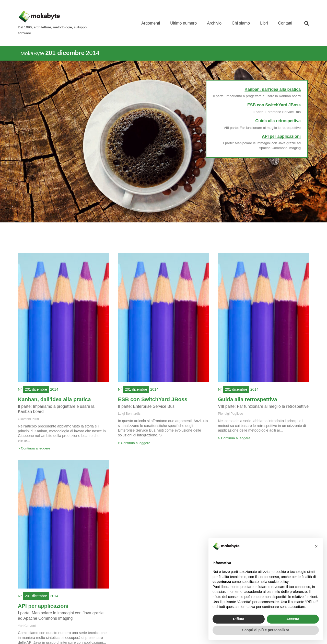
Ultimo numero (183, 23)
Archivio (214, 23)
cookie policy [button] (278, 582)
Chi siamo (241, 23)
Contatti (285, 23)
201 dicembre (36, 389)
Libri (264, 23)
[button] (307, 23)
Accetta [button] (293, 619)
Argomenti (151, 23)
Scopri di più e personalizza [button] (266, 630)
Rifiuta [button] (239, 619)
